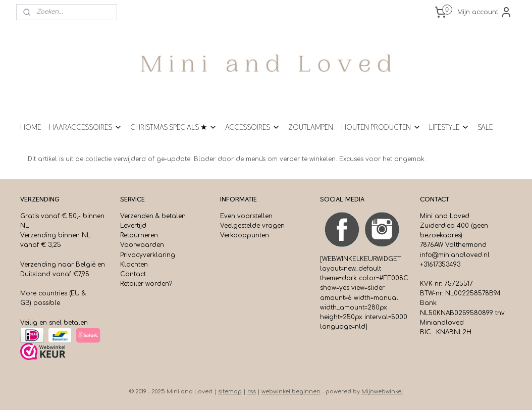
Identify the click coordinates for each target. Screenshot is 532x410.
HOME (31, 127)
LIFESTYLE (449, 127)
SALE (485, 127)
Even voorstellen (246, 216)
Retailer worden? (146, 284)
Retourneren (139, 235)
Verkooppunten (245, 235)
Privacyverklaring (148, 255)
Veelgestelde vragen (252, 226)
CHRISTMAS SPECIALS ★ (174, 127)
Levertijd (133, 226)
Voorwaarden (142, 245)
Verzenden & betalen (153, 216)
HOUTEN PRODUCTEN (381, 127)
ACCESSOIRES (253, 127)
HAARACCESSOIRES (86, 127)
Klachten (134, 265)
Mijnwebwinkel (382, 392)
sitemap (230, 392)
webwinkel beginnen (291, 392)
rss (252, 392)
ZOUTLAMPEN (311, 127)
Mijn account (485, 12)
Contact (133, 274)
